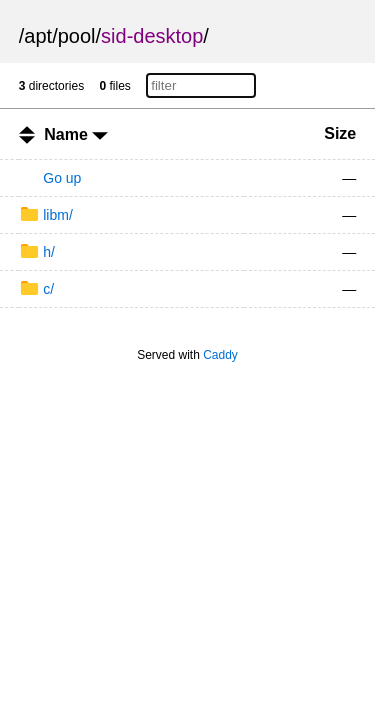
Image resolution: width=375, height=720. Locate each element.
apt (38, 36)
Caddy (220, 355)
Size (340, 133)
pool (77, 36)
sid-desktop (152, 36)
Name (76, 134)
